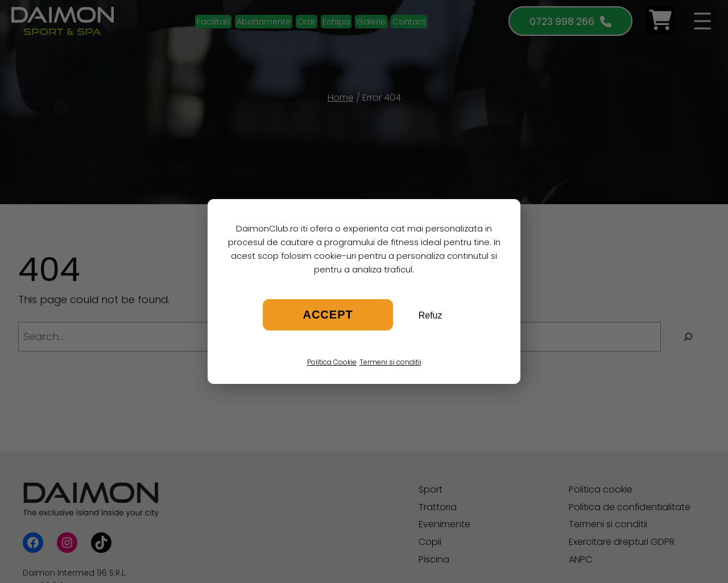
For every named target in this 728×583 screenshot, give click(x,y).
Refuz (431, 315)
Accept (328, 315)
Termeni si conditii (390, 362)
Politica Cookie (332, 362)
